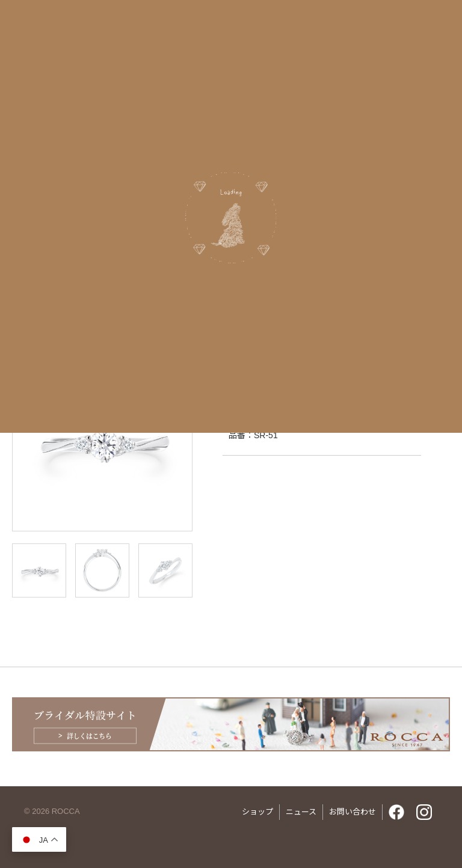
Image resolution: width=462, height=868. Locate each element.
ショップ (257, 812)
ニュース (301, 812)
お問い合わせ (353, 812)
